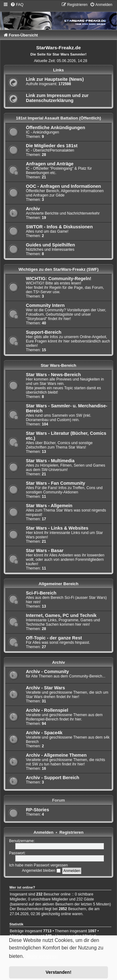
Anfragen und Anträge (50, 164)
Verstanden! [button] (58, 972)
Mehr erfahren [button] (42, 956)
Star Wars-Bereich (59, 365)
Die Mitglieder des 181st (52, 146)
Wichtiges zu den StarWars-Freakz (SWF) (58, 269)
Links (58, 70)
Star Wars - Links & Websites (57, 528)
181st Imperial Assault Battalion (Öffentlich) (58, 118)
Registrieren (72, 832)
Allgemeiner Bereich (59, 584)
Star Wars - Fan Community (56, 483)
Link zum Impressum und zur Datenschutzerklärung (57, 98)
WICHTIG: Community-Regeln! (59, 279)
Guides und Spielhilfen (50, 245)
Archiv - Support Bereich (53, 778)
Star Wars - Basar (45, 551)
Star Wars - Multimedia (50, 461)
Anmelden (44, 832)
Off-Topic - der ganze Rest (54, 638)
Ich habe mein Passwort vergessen (38, 865)
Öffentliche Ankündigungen (56, 128)
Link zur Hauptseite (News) (55, 79)
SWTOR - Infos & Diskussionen (59, 227)
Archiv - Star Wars (45, 688)
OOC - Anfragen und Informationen (63, 186)
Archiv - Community (47, 672)
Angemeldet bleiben (41, 871)
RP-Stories (37, 810)
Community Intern (45, 305)
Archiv (33, 209)
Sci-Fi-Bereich (41, 593)
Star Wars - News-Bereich (53, 375)
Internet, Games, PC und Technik (61, 615)
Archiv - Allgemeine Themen (56, 755)
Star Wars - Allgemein (49, 506)
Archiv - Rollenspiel (47, 710)
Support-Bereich (44, 332)
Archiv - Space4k (44, 733)
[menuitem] (17, 5)
